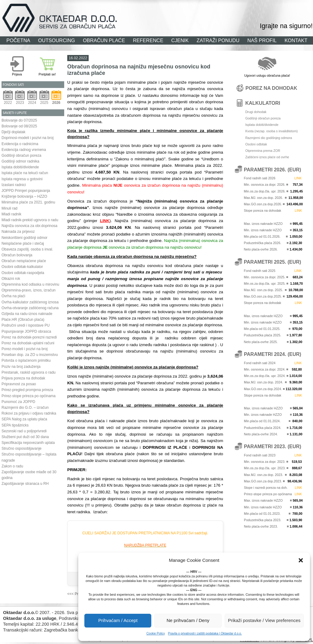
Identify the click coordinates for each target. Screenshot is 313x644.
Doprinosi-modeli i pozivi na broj (28, 138)
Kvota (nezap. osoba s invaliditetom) (271, 131)
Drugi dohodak (256, 112)
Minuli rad (9, 208)
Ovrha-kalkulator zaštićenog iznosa (30, 302)
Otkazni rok (11, 279)
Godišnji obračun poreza (21, 156)
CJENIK (180, 40)
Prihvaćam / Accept (118, 620)
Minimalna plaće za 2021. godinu (28, 202)
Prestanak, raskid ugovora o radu (29, 372)
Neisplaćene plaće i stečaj (23, 243)
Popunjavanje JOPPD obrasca (26, 331)
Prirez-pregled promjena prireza (27, 390)
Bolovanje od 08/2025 (19, 126)
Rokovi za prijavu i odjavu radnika (29, 413)
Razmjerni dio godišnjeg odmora (269, 138)
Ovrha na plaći (13, 296)
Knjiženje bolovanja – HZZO (24, 196)
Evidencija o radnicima (20, 144)
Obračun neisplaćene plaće (24, 261)
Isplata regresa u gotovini (22, 179)
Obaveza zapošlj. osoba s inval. (27, 249)
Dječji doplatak (13, 132)
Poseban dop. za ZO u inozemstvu (30, 355)
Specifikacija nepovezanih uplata (28, 443)
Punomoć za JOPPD (18, 402)
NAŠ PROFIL (262, 40)
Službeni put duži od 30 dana (25, 437)
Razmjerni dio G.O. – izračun (25, 408)
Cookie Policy (156, 633)
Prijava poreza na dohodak (23, 378)
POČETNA (18, 40)
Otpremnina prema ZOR (263, 151)
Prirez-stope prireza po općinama (29, 396)
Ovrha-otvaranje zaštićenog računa (30, 308)
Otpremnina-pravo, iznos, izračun (29, 290)
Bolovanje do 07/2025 (19, 120)
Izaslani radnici (14, 185)
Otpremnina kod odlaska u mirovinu (30, 284)
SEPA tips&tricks (15, 425)
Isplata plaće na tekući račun (25, 173)
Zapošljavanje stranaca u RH (25, 484)
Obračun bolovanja (17, 255)
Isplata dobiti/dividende (20, 167)
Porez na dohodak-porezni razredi (29, 337)
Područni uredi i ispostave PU (26, 325)
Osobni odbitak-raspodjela (23, 273)
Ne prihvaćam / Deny (188, 620)
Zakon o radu (12, 466)
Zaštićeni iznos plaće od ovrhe (267, 157)
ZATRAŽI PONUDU (218, 40)
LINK (105, 221)
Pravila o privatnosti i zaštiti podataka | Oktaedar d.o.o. (205, 633)
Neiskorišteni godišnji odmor (24, 238)
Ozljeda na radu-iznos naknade (27, 314)
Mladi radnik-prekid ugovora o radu (30, 220)
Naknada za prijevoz (18, 232)
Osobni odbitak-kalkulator (22, 267)
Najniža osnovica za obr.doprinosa (29, 226)
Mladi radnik (11, 214)
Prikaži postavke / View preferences (264, 620)
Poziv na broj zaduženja (21, 367)
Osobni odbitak (256, 144)
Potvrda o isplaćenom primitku (26, 360)
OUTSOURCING (57, 40)
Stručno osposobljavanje (22, 448)
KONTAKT (296, 40)
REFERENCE (148, 40)
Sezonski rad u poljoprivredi (24, 431)
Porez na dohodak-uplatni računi (28, 343)
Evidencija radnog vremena (24, 150)
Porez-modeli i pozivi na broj (25, 349)
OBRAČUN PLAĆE (104, 40)
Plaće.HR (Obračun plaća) (23, 320)
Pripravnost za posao (19, 384)
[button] (301, 560)
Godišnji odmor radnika (20, 161)
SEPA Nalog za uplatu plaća (24, 419)
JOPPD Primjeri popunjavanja (26, 191)
